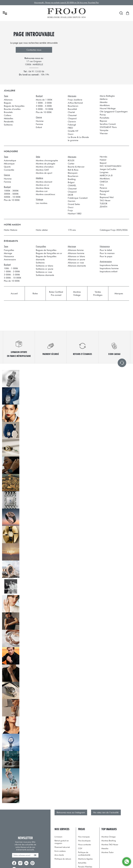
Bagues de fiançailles (14, 106)
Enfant (39, 127)
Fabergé (72, 125)
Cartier (71, 164)
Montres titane (43, 188)
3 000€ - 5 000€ (44, 106)
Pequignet (104, 191)
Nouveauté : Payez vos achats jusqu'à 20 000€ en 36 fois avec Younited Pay (67, 3)
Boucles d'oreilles (12, 109)
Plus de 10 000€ (44, 112)
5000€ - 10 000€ (12, 197)
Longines (104, 172)
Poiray (103, 115)
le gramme (73, 140)
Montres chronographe (47, 160)
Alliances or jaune (76, 259)
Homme (40, 121)
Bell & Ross (73, 170)
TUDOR (103, 204)
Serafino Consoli (108, 124)
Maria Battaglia (107, 96)
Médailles (9, 118)
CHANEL (72, 185)
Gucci (71, 134)
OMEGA (104, 182)
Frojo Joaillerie (75, 100)
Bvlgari (71, 182)
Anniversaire (10, 259)
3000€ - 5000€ (11, 194)
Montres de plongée (46, 164)
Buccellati (72, 109)
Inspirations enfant (109, 271)
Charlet (71, 112)
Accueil (14, 293)
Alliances (8, 100)
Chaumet (72, 115)
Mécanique (9, 164)
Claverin (72, 122)
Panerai (103, 188)
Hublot (103, 160)
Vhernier (104, 133)
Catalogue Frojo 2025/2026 (114, 230)
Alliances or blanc (76, 256)
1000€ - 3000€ (11, 191)
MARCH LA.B (106, 175)
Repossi (103, 121)
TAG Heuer (105, 200)
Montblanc (105, 105)
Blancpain (73, 173)
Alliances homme (76, 253)
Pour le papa (106, 256)
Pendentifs (9, 122)
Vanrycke (104, 130)
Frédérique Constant (78, 198)
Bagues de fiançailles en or (49, 253)
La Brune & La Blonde (78, 137)
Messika (104, 102)
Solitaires (8, 125)
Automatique (10, 160)
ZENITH (103, 207)
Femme (39, 124)
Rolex (35, 293)
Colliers (8, 115)
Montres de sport (44, 173)
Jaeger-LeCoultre (108, 169)
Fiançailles (9, 250)
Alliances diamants (77, 266)
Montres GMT (42, 170)
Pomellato (104, 118)
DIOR (70, 195)
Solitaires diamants (45, 275)
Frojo (70, 210)
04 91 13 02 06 (36, 71)
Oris (102, 185)
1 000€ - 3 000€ (44, 103)
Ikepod (103, 163)
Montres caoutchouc (46, 194)
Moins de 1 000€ (44, 100)
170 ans (72, 230)
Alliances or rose (76, 263)
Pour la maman (107, 253)
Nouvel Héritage (108, 108)
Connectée (9, 170)
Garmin (72, 201)
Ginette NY (73, 131)
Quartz (7, 167)
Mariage (8, 253)
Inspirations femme (109, 265)
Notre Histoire (11, 230)
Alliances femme (76, 250)
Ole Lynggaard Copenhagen (114, 112)
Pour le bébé (106, 250)
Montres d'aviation (45, 167)
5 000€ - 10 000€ (44, 109)
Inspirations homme (109, 268)
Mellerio (104, 99)
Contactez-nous (34, 50)
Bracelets (8, 112)
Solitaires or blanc (45, 266)
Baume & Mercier (76, 167)
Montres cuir (42, 191)
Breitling (72, 179)
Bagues (7, 103)
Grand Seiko (74, 204)
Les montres (42, 203)
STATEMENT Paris (108, 127)
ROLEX (71, 160)
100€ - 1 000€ (11, 268)
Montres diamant (44, 182)
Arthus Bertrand (75, 103)
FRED (70, 128)
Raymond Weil (107, 197)
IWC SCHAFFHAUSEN (110, 166)
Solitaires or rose (44, 272)
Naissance (9, 256)
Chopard (72, 118)
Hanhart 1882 (75, 214)
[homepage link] (66, 13)
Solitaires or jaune (45, 269)
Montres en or (43, 185)
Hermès (103, 157)
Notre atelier (42, 230)
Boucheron (73, 106)
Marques (119, 293)
